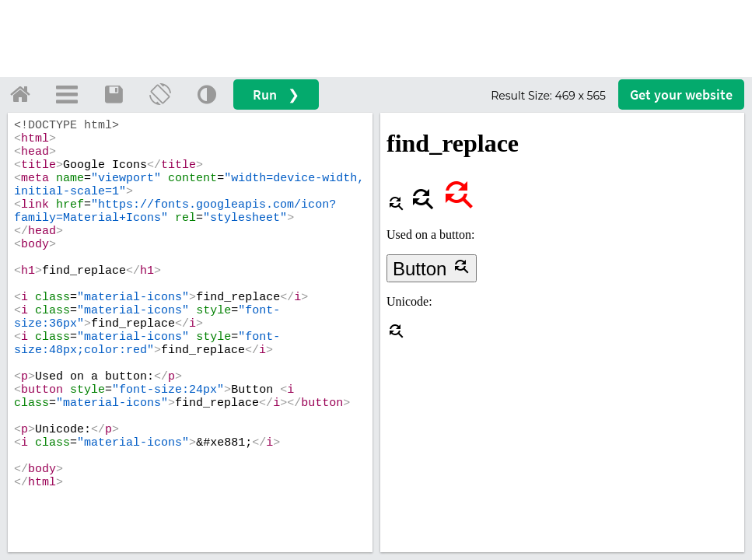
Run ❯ (276, 94)
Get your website (681, 94)
